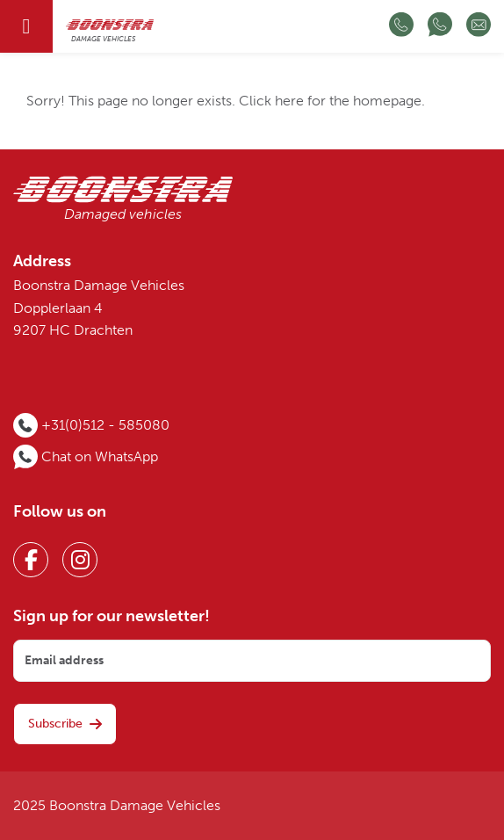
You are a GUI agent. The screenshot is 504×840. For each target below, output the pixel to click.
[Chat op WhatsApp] (440, 26)
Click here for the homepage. (332, 101)
